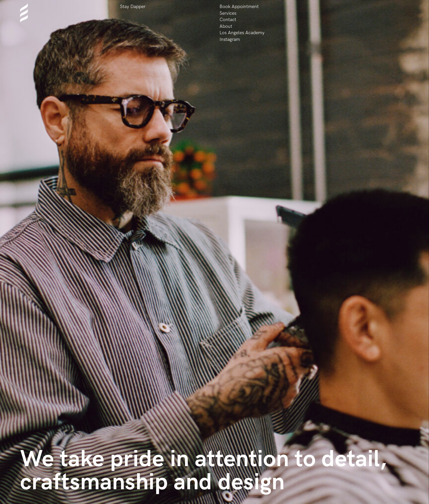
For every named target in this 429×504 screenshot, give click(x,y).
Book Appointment (239, 7)
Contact (228, 20)
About (226, 26)
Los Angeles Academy (242, 33)
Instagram (230, 39)
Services (228, 13)
